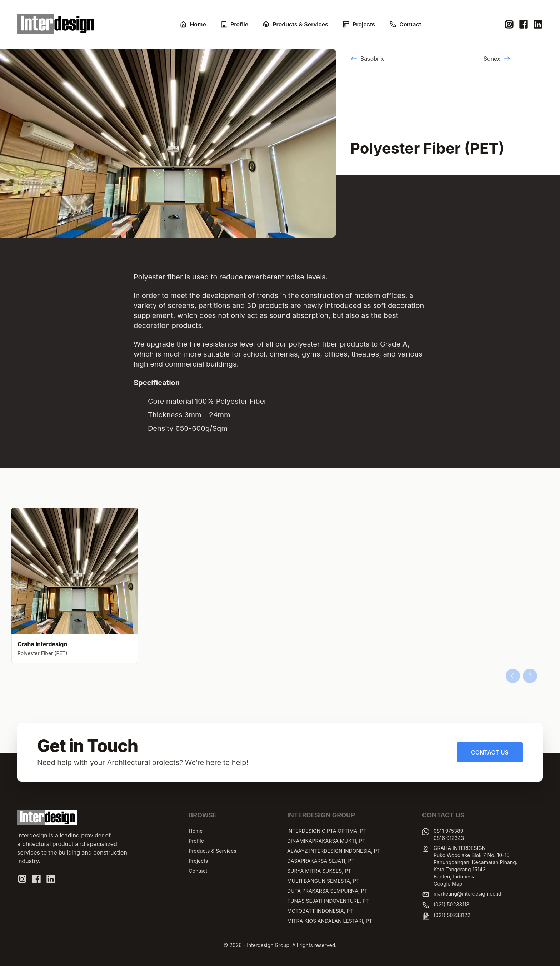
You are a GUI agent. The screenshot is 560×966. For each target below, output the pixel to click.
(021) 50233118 (451, 904)
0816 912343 (449, 838)
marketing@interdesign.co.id (467, 894)
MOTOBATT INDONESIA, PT (320, 911)
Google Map (448, 884)
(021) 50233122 (452, 915)
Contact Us (490, 752)
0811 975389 (448, 831)
